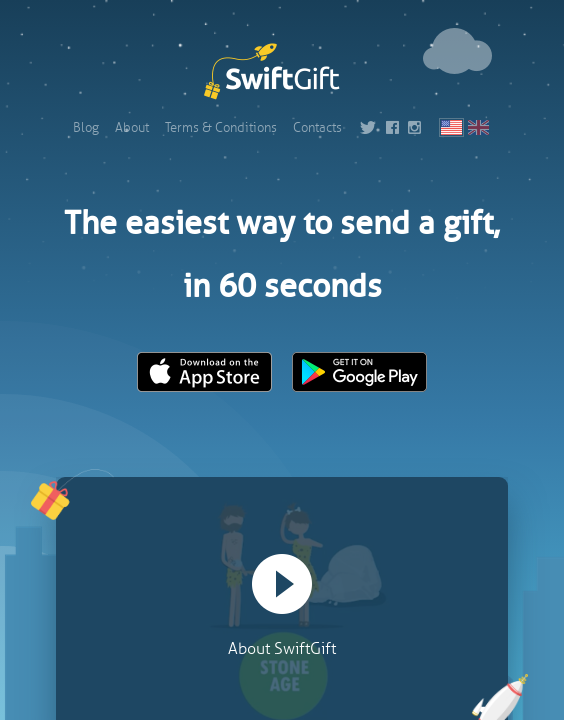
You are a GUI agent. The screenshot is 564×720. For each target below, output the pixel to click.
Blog (86, 128)
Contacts (317, 128)
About (132, 128)
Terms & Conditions (221, 128)
